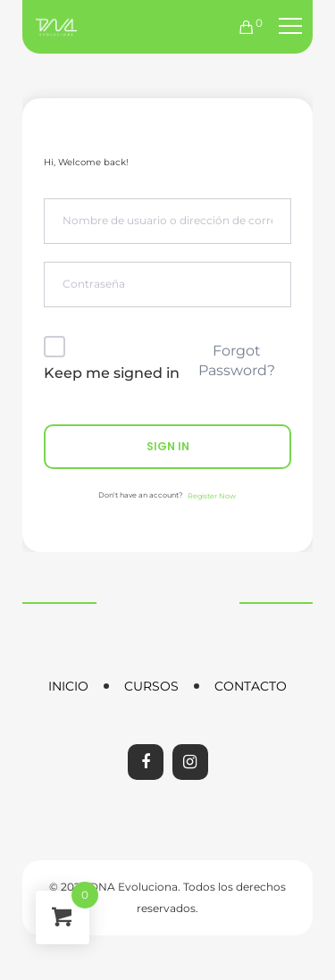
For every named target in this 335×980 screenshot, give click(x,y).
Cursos (151, 686)
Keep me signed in (112, 373)
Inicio (68, 686)
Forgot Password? (237, 360)
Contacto (251, 686)
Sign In (168, 446)
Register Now (212, 496)
